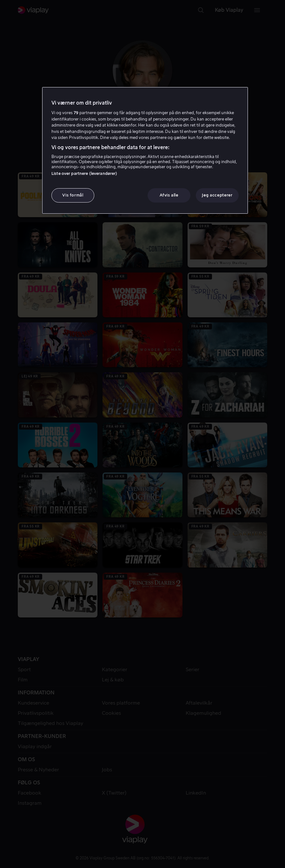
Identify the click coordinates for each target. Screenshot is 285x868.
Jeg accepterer (217, 195)
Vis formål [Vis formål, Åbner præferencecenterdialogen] (73, 195)
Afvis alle (169, 195)
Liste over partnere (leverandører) (84, 173)
